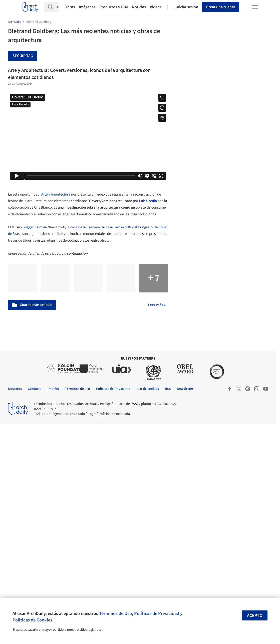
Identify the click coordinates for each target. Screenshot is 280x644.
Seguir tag (23, 56)
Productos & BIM (114, 7)
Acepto (255, 616)
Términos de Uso (115, 613)
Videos (156, 7)
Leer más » (157, 305)
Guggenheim (32, 227)
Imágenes (87, 7)
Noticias (139, 7)
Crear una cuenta (221, 7)
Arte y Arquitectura (56, 194)
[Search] (58, 7)
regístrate (94, 630)
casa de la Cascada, (86, 227)
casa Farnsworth (119, 227)
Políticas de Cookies (32, 620)
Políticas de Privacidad (157, 613)
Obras (70, 7)
